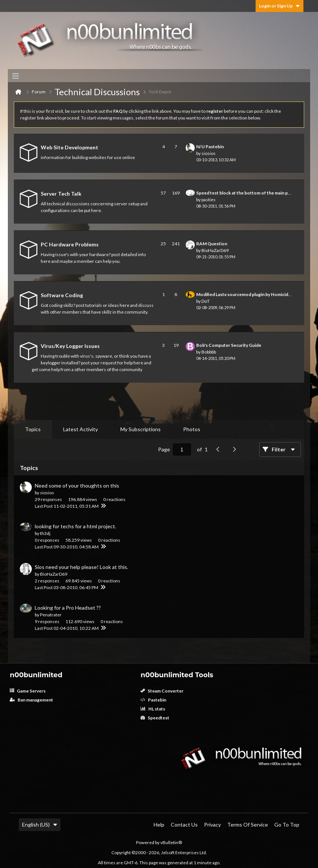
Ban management (31, 700)
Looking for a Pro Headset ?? (68, 608)
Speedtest (155, 718)
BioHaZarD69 (215, 250)
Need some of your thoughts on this (77, 486)
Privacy (212, 825)
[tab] (33, 429)
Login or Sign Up (280, 6)
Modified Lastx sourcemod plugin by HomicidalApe (248, 294)
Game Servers (28, 691)
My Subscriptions (141, 429)
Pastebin (153, 700)
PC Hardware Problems (70, 244)
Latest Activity (81, 429)
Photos (192, 429)
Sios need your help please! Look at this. (81, 567)
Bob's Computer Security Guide (229, 345)
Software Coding (62, 295)
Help (159, 825)
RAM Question (212, 244)
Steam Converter (162, 691)
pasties (209, 200)
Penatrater (51, 615)
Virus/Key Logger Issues (70, 346)
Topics (33, 429)
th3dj (45, 533)
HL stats (153, 709)
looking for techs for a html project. (75, 526)
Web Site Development (70, 147)
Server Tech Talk (61, 194)
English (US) (40, 825)
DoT (206, 301)
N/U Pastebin (210, 147)
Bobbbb (209, 352)
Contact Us (184, 825)
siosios (209, 153)
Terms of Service (248, 825)
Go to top (287, 825)
